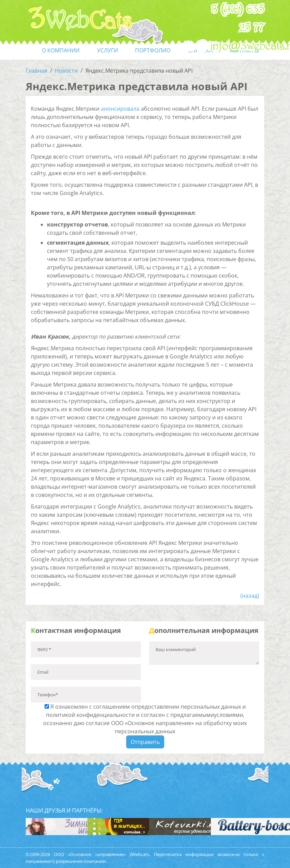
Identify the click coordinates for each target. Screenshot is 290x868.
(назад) (250, 596)
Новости (66, 71)
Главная (37, 71)
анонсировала (120, 109)
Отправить (145, 742)
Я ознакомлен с (145, 719)
